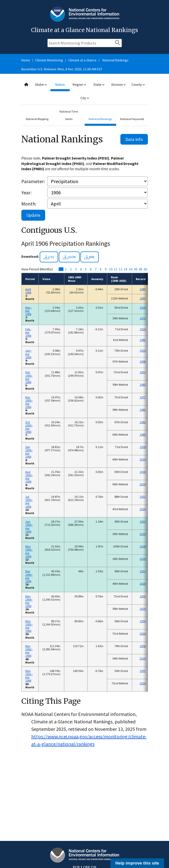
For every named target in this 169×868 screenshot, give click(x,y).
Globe (41, 84)
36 (135, 269)
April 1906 (28, 291)
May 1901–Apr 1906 (29, 676)
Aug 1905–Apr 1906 (29, 477)
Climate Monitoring (49, 60)
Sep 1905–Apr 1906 (29, 452)
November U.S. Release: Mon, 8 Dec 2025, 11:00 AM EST (62, 69)
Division (118, 84)
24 (131, 269)
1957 (143, 298)
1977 (143, 397)
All (61, 269)
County (138, 84)
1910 (143, 308)
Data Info (134, 139)
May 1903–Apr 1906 (29, 626)
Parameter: (33, 181)
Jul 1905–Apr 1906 (29, 502)
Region (79, 84)
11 (116, 269)
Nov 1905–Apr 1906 (29, 402)
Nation (60, 84)
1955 (143, 596)
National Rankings (116, 60)
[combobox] (85, 91)
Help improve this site (137, 863)
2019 (143, 459)
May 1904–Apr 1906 (29, 601)
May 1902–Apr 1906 (29, 651)
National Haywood (132, 119)
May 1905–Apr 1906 (29, 551)
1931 (143, 372)
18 (126, 269)
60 (145, 269)
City (85, 98)
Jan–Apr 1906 (29, 354)
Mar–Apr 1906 (29, 311)
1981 (143, 422)
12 (121, 269)
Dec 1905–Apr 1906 (29, 377)
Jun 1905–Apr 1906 (29, 526)
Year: (26, 192)
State (99, 84)
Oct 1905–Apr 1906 (29, 427)
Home (26, 60)
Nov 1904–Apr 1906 (29, 576)
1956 (143, 646)
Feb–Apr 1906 (28, 332)
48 (140, 269)
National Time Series (69, 115)
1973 (143, 318)
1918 (143, 447)
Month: (29, 204)
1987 (143, 289)
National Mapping (37, 119)
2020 (143, 584)
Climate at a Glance (82, 60)
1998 (143, 361)
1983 (143, 340)
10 (111, 269)
